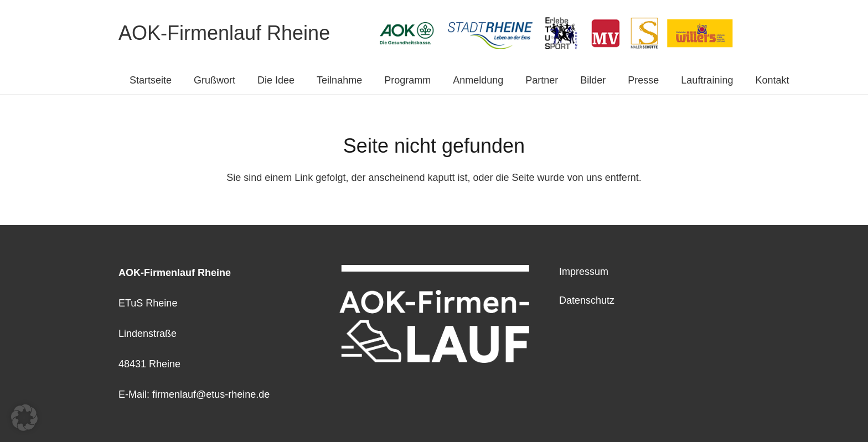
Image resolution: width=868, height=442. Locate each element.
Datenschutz (587, 300)
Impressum (584, 272)
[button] (24, 418)
